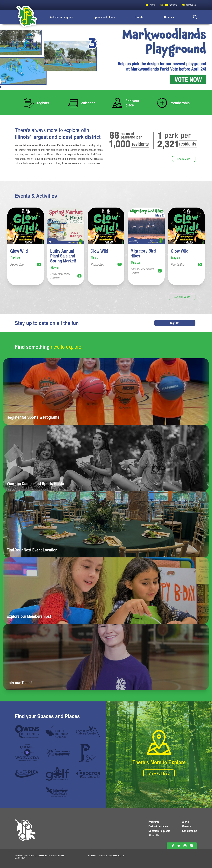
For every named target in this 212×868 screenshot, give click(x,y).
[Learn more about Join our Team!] (106, 657)
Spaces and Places (104, 17)
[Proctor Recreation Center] (88, 774)
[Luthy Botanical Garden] (58, 732)
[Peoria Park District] (24, 17)
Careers (173, 5)
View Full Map (159, 773)
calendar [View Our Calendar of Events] (88, 103)
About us (169, 17)
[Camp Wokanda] (27, 753)
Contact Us (191, 5)
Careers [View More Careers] (186, 826)
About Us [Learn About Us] (154, 835)
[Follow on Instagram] (185, 846)
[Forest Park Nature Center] (88, 732)
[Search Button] (195, 17)
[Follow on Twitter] (179, 846)
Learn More (184, 159)
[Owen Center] (27, 732)
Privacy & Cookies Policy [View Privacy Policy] (112, 856)
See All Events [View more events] (182, 297)
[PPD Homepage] (25, 834)
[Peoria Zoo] (88, 753)
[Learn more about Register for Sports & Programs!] (106, 392)
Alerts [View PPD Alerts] (185, 822)
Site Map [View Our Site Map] (92, 856)
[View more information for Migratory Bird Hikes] (146, 246)
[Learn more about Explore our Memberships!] (106, 591)
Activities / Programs (62, 17)
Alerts (153, 5)
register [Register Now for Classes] (43, 103)
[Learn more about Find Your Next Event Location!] (106, 524)
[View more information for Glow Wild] (26, 246)
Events (139, 17)
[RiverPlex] (27, 774)
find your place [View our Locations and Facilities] (132, 103)
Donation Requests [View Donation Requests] (159, 831)
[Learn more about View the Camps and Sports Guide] (106, 458)
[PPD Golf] (58, 774)
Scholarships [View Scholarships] (190, 831)
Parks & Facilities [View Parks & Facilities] (158, 826)
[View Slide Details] (106, 57)
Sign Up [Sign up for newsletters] (175, 323)
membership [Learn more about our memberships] (180, 103)
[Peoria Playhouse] (58, 753)
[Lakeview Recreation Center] (58, 792)
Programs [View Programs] (154, 822)
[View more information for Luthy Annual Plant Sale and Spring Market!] (66, 246)
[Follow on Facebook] (173, 846)
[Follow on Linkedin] (191, 846)
